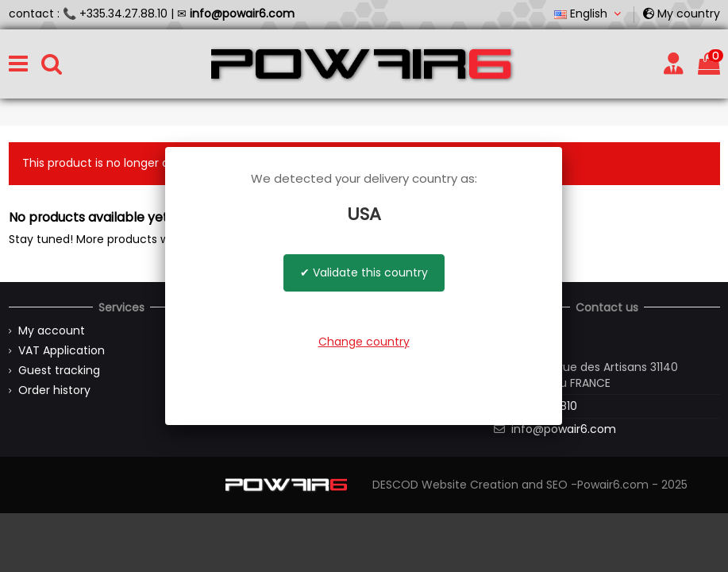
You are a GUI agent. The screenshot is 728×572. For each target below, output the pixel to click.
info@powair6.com (564, 429)
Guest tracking (59, 371)
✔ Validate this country (364, 272)
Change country (364, 342)
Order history (54, 390)
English (589, 14)
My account (52, 331)
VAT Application (62, 351)
